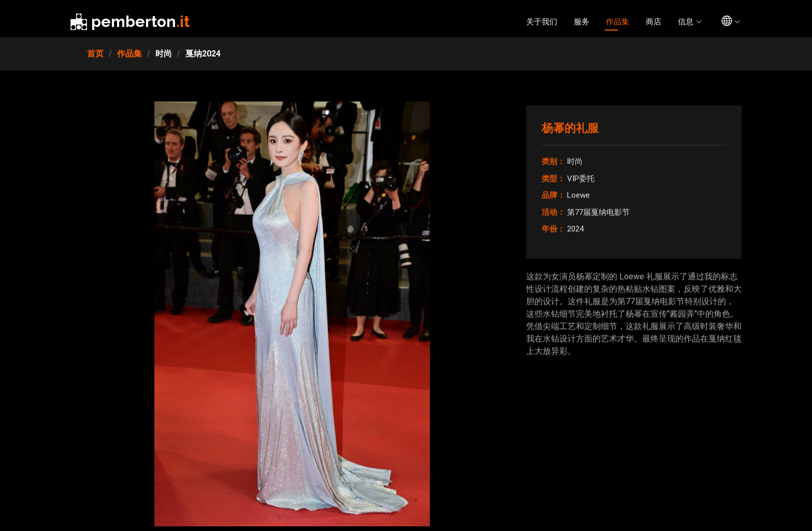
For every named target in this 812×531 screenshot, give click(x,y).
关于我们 (542, 21)
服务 (582, 21)
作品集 (618, 21)
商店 (654, 21)
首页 (95, 54)
